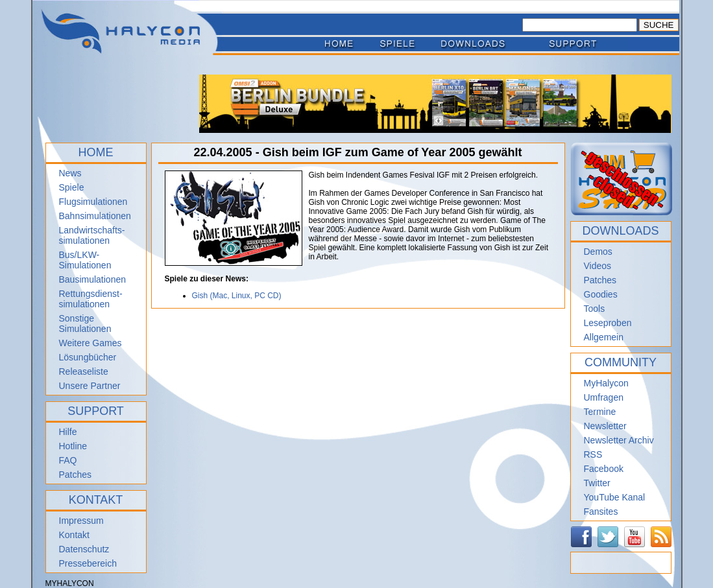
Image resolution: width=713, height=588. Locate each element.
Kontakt (74, 535)
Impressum (81, 521)
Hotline (73, 446)
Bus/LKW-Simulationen (85, 260)
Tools (595, 309)
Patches (76, 475)
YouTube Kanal (615, 497)
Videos (598, 266)
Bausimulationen (93, 279)
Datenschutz (84, 549)
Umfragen (604, 397)
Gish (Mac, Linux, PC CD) (237, 296)
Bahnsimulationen (95, 216)
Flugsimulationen (93, 202)
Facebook (604, 469)
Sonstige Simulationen (85, 323)
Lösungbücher (88, 357)
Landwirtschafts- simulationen (92, 235)
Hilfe (68, 432)
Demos (598, 252)
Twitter (597, 483)
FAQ (68, 460)
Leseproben (608, 323)
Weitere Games (91, 343)
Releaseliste (84, 371)
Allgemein (604, 337)
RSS (593, 454)
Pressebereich (88, 563)
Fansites (601, 512)
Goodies (601, 294)
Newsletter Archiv (619, 440)
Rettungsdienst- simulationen (91, 299)
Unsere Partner (90, 386)
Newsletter (605, 426)
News (70, 173)
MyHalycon (606, 383)
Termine (600, 412)
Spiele (72, 187)
